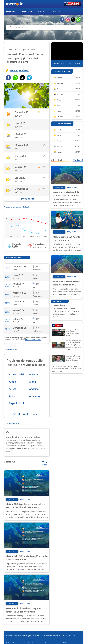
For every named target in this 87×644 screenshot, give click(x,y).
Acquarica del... (17, 374)
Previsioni (10, 11)
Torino (46, 642)
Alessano (34, 374)
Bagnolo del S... (17, 403)
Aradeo (13, 396)
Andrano (34, 389)
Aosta (65, 642)
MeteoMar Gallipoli (33, 340)
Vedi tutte (44, 463)
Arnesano (34, 396)
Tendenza (12, 499)
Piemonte (10, 642)
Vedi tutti (78, 160)
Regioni (25, 11)
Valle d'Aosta (30, 642)
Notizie (41, 11)
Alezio (12, 382)
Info (55, 11)
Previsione (59, 187)
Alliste (12, 389)
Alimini (33, 382)
